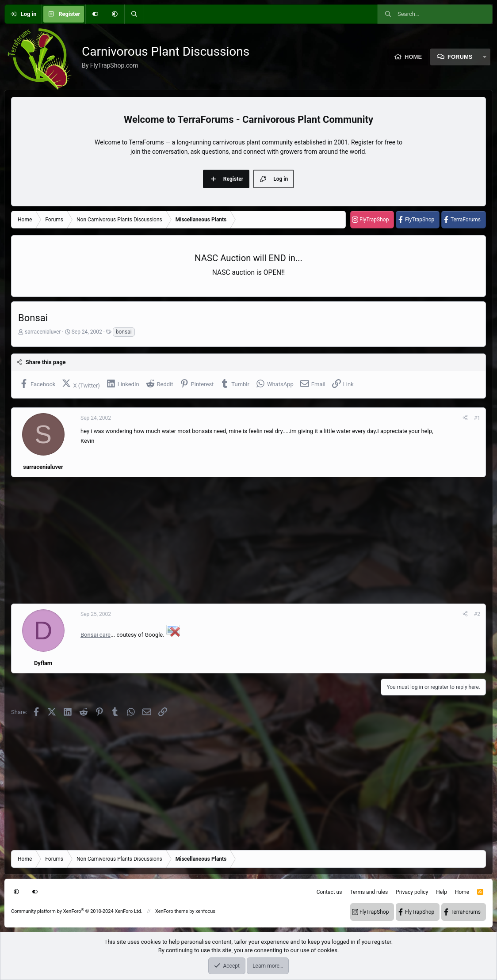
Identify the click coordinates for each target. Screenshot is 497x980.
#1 (477, 418)
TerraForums (466, 220)
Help (442, 892)
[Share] (465, 418)
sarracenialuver (43, 332)
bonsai (124, 332)
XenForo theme (172, 911)
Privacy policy (412, 892)
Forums (460, 57)
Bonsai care (96, 635)
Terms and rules (369, 892)
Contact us (329, 892)
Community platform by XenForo (77, 911)
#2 (477, 614)
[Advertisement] (248, 540)
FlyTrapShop (374, 220)
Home (413, 57)
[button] (115, 14)
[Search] (134, 14)
